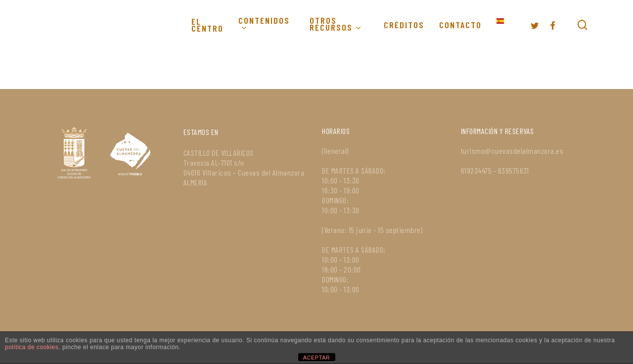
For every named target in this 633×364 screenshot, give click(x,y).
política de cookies (32, 347)
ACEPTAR (317, 358)
